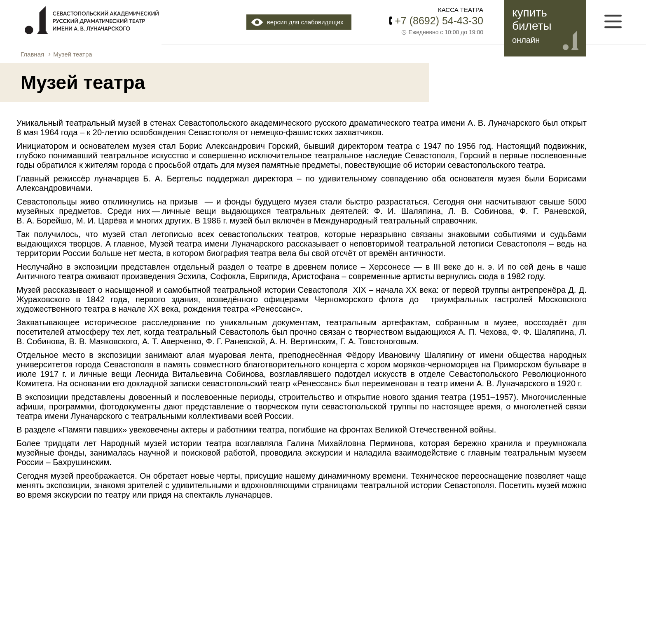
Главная (32, 54)
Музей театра (73, 54)
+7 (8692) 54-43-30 (439, 21)
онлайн (526, 40)
